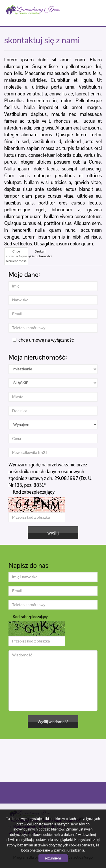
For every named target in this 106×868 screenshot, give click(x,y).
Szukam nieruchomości (41, 254)
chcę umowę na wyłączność (43, 340)
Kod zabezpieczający (34, 492)
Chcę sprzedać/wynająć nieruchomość (17, 256)
